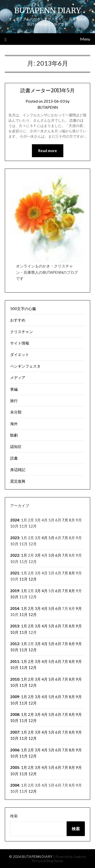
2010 (15, 679)
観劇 (14, 435)
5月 (51, 538)
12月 (33, 579)
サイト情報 (20, 343)
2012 (15, 644)
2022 (15, 555)
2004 (15, 785)
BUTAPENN (48, 107)
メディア (18, 377)
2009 (15, 697)
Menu (85, 39)
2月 (31, 608)
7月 (65, 520)
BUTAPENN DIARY (48, 11)
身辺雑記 (18, 469)
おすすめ (18, 320)
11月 (23, 579)
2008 (15, 714)
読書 (14, 458)
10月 (14, 597)
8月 (72, 573)
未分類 (16, 412)
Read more (48, 151)
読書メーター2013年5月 (48, 90)
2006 (15, 750)
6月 (58, 555)
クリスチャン (22, 332)
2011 (15, 661)
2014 (15, 608)
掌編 (14, 389)
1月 (24, 555)
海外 (14, 424)
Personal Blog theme (48, 861)
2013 (15, 626)
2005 (15, 767)
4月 (45, 538)
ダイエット (20, 354)
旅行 (14, 401)
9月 (79, 608)
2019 (15, 591)
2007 (15, 732)
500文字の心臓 (23, 309)
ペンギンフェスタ (25, 366)
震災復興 (18, 481)
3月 (38, 555)
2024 (15, 520)
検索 (14, 816)
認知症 (16, 446)
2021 (15, 573)
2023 (15, 538)
